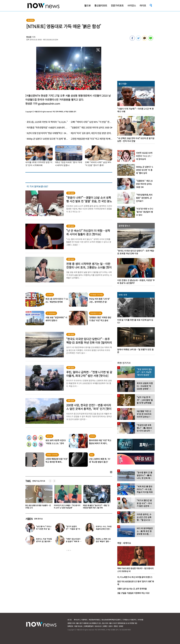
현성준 (29, 37)
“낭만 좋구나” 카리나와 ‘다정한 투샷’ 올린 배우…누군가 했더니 (44, 529)
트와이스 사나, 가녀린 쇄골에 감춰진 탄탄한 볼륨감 (104, 529)
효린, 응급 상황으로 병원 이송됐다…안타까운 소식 (67, 507)
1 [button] (67, 550)
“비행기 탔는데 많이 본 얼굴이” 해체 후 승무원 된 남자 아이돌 (74, 541)
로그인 (70, 620)
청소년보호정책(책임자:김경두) (111, 620)
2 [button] (69, 550)
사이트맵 (140, 620)
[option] (38, 498)
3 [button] (70, 550)
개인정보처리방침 (94, 620)
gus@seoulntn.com (49, 104)
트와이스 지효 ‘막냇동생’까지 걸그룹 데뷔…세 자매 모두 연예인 (44, 541)
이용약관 (84, 620)
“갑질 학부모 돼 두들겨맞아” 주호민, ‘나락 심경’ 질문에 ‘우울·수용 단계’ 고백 (38, 507)
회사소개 (77, 620)
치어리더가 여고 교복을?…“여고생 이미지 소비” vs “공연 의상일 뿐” (96, 507)
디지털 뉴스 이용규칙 (129, 620)
